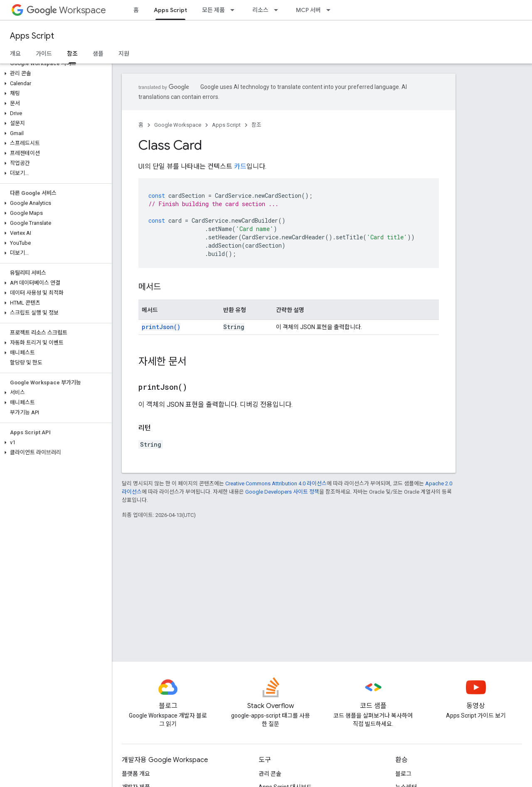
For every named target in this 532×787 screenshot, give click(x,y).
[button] (54, 74)
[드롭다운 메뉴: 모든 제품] (235, 10)
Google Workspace (178, 125)
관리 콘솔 (270, 774)
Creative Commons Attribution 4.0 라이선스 (276, 483)
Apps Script (32, 36)
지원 (124, 54)
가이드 (44, 54)
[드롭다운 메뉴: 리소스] (278, 10)
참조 (256, 125)
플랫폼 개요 (136, 774)
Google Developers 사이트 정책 (282, 492)
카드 (240, 166)
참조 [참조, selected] (72, 54)
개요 (15, 54)
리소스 (260, 10)
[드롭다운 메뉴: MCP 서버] (331, 10)
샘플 (98, 54)
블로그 (403, 774)
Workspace (66, 10)
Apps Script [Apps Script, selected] (170, 10)
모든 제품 (213, 10)
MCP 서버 (308, 10)
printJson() (161, 327)
